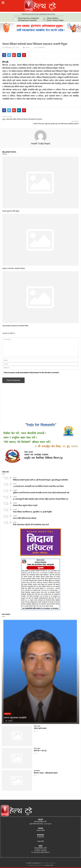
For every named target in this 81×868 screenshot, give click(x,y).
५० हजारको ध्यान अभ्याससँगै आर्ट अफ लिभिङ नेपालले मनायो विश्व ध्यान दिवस (38, 486)
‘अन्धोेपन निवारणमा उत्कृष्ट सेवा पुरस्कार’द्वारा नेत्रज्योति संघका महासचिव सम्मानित (56, 124)
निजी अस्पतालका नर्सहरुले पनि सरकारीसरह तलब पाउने (31, 525)
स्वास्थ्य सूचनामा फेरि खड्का (11, 211)
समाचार (27, 48)
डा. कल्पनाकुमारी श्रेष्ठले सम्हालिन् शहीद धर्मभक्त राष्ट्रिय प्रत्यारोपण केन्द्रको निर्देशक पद (41, 499)
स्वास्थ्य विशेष (37, 771)
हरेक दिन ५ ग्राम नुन (40, 751)
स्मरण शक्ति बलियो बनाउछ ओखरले (25, 518)
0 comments (41, 48)
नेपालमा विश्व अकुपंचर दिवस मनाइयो (25, 505)
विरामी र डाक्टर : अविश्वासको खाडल (46, 773)
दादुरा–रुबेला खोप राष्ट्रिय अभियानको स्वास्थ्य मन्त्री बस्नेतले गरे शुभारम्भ (22, 119)
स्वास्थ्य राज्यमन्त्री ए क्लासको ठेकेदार (14, 268)
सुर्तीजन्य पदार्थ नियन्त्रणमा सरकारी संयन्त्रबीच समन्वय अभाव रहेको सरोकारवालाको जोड (41, 493)
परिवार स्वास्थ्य (37, 726)
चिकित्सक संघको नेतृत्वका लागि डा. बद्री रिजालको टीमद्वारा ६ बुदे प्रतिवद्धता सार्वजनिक (40, 480)
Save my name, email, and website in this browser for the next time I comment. (32, 373)
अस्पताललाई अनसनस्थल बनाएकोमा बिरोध (15, 326)
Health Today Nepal (40, 144)
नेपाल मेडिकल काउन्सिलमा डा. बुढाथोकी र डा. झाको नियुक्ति (32, 512)
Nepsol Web (49, 865)
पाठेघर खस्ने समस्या (40, 728)
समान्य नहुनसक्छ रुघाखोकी (15, 718)
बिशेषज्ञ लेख (7, 714)
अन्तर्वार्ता (15, 490)
